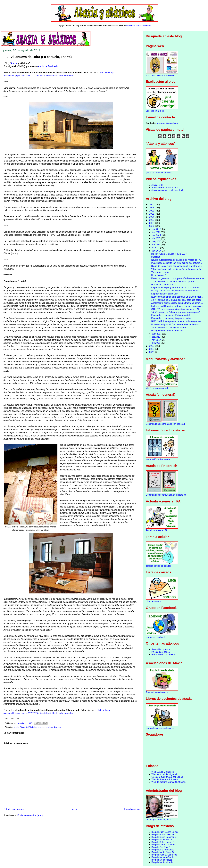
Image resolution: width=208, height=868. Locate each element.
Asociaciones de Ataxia (157, 692)
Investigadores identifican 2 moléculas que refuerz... (177, 263)
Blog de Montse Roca (162, 860)
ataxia (16, 727)
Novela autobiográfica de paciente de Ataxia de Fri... (177, 260)
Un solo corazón (159, 275)
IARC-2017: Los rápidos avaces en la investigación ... (177, 321)
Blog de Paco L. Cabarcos (164, 855)
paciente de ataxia (54, 727)
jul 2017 (156, 248)
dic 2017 (156, 343)
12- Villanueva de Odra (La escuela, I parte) (172, 281)
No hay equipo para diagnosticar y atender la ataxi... (177, 291)
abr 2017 (156, 238)
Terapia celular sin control (158, 566)
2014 (152, 217)
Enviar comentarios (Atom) (30, 815)
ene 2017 (157, 229)
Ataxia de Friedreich (48, 66)
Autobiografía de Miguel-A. (159, 820)
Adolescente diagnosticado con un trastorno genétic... (177, 303)
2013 (152, 214)
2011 (152, 208)
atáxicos (41, 727)
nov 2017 (157, 340)
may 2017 (157, 241)
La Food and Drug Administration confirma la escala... (177, 306)
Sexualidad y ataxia (161, 649)
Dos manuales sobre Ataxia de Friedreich (166, 495)
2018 (152, 346)
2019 (152, 349)
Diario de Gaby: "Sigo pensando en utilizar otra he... (176, 266)
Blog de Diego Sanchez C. (164, 837)
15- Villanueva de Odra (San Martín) (169, 328)
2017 (152, 226)
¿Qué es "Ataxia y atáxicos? (159, 173)
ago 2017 (157, 251)
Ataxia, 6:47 (157, 185)
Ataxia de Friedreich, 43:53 (164, 188)
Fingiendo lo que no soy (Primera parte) (171, 315)
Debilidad (156, 257)
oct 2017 (156, 337)
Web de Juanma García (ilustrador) (168, 782)
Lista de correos (154, 601)
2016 (152, 223)
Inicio (74, 809)
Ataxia (14, 63)
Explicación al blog (155, 111)
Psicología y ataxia (161, 652)
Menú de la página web (157, 388)
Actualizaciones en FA (157, 530)
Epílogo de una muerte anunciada (168, 331)
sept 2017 (157, 334)
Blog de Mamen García (163, 857)
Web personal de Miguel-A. (165, 774)
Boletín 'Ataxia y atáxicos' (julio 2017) (169, 254)
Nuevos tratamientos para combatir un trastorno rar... (177, 297)
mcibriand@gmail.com (167, 123)
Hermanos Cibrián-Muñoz (164, 285)
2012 (152, 211)
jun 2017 (156, 245)
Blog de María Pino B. (162, 840)
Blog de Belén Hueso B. (163, 842)
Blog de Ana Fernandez (163, 850)
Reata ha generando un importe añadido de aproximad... (179, 278)
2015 (152, 220)
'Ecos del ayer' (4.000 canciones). (168, 777)
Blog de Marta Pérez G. (163, 852)
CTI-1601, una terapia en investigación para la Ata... (177, 309)
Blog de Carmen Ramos (163, 845)
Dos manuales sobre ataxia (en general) (165, 424)
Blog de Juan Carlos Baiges (165, 832)
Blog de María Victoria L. (163, 862)
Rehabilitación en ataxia (163, 654)
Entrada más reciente (14, 809)
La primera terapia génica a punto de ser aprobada (176, 288)
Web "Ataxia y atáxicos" (163, 772)
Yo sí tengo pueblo (160, 272)
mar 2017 (157, 235)
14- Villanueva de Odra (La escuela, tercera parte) (176, 312)
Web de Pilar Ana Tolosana (165, 779)
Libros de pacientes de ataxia (160, 728)
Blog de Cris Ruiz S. (161, 847)
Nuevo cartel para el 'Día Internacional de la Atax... (176, 324)
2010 (152, 205)
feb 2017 (156, 232)
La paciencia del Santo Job (164, 294)
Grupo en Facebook (155, 637)
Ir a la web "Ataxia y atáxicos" (160, 75)
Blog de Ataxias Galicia (163, 835)
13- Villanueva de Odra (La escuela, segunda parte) (176, 300)
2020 (152, 352)
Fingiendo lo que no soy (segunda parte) (171, 318)
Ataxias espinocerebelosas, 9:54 (167, 190)
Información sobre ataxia (158, 459)
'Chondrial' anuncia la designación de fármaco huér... (177, 269)
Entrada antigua (132, 809)
